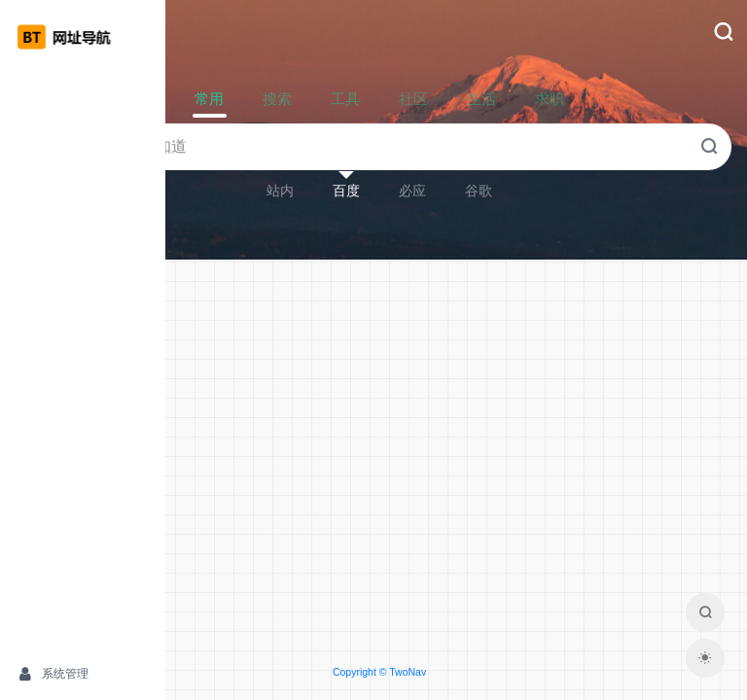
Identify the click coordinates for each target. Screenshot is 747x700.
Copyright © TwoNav (456, 672)
